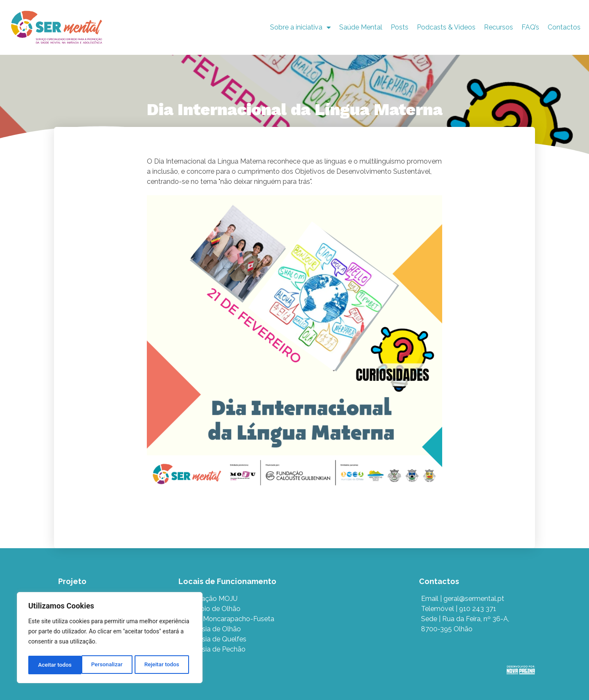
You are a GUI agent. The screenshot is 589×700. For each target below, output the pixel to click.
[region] (110, 639)
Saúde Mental (361, 27)
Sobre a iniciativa (300, 27)
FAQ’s (530, 27)
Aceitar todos (165, 665)
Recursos (498, 27)
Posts (400, 27)
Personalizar (53, 665)
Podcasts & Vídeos (446, 27)
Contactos (564, 27)
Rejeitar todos (109, 665)
